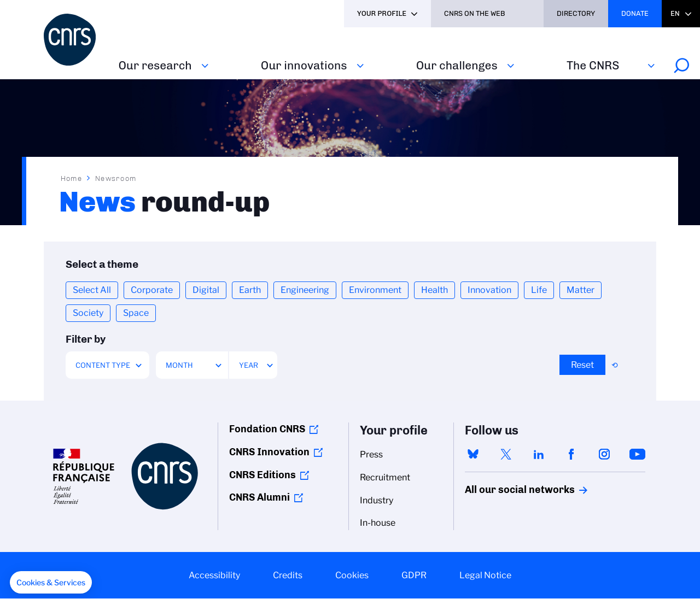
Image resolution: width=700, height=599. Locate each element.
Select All (92, 290)
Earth (250, 290)
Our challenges (457, 65)
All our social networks (508, 490)
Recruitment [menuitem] (385, 477)
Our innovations (304, 65)
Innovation (489, 290)
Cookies (352, 575)
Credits (288, 575)
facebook (571, 454)
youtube (637, 454)
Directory (576, 13)
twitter (506, 454)
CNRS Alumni (259, 497)
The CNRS (593, 65)
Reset (582, 365)
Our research (155, 65)
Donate (635, 13)
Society (88, 313)
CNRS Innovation (269, 452)
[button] (51, 583)
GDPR (414, 575)
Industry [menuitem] (377, 500)
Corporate (152, 290)
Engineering (305, 290)
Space (136, 313)
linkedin (539, 454)
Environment (375, 290)
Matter (581, 290)
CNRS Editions (262, 475)
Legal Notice (485, 575)
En (675, 13)
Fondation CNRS (267, 429)
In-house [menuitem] (378, 523)
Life (539, 290)
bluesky (473, 454)
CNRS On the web (475, 13)
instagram (604, 454)
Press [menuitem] (371, 454)
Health (434, 290)
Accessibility (214, 575)
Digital (206, 290)
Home (72, 178)
